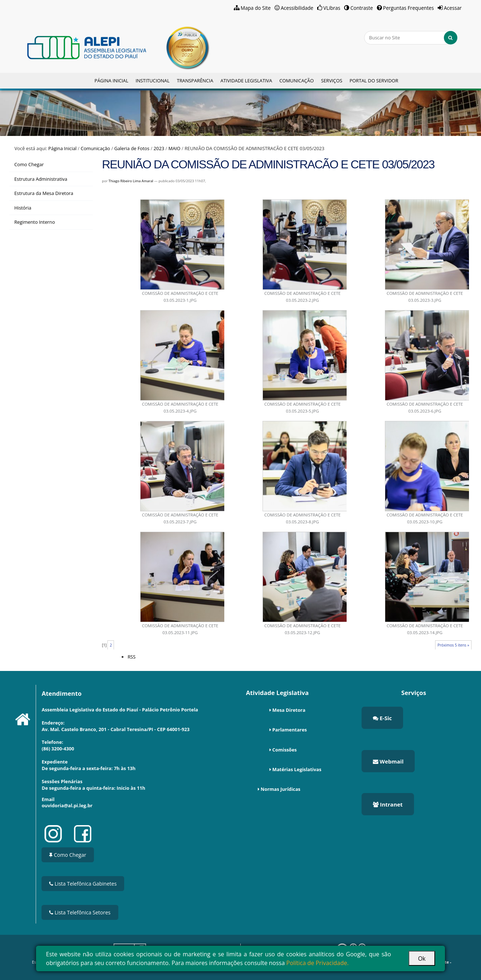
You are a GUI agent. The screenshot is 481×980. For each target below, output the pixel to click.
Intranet (388, 804)
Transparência (195, 81)
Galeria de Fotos (132, 148)
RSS (131, 657)
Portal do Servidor (374, 81)
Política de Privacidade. (317, 963)
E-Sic (383, 718)
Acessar (453, 8)
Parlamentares (290, 730)
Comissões (285, 750)
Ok (422, 958)
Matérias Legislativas (297, 769)
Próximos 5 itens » (453, 645)
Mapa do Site (256, 8)
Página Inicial (111, 81)
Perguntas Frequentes (409, 8)
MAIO (174, 148)
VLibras (332, 8)
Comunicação (296, 81)
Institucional (152, 81)
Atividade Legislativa (246, 81)
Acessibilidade (297, 8)
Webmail (388, 761)
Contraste (362, 8)
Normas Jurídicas (281, 789)
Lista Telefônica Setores (80, 912)
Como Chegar (68, 855)
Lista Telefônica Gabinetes (83, 884)
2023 (159, 148)
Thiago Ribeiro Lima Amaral (131, 181)
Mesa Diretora (289, 710)
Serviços (332, 81)
